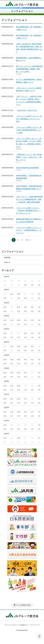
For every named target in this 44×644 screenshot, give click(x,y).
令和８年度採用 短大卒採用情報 (27, 168)
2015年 (7, 421)
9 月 (25, 307)
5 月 (12, 337)
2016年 (7, 408)
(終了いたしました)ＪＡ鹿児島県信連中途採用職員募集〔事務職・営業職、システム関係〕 (29, 69)
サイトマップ (35, 625)
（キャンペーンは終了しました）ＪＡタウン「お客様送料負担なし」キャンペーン (29, 230)
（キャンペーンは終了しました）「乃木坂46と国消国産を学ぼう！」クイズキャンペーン (29, 211)
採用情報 (19, 74)
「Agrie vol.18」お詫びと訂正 (26, 110)
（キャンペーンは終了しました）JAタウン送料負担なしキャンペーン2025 (29, 119)
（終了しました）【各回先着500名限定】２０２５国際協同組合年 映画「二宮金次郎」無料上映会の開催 (29, 199)
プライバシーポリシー (12, 625)
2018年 (7, 381)
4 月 (19, 298)
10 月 (19, 294)
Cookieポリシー (25, 625)
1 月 (39, 285)
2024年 (7, 303)
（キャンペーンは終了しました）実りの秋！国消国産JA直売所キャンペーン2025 (29, 130)
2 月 (32, 285)
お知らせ (19, 162)
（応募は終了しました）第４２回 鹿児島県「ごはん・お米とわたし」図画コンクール (29, 157)
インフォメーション (13, 251)
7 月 (39, 294)
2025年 (7, 290)
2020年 (7, 355)
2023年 (7, 316)
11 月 (12, 294)
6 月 (5, 298)
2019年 (7, 368)
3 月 (25, 285)
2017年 (7, 394)
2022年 (7, 329)
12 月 (5, 307)
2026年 (7, 277)
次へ (28, 240)
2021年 (7, 342)
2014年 (7, 434)
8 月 (32, 307)
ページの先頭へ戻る (23, 605)
